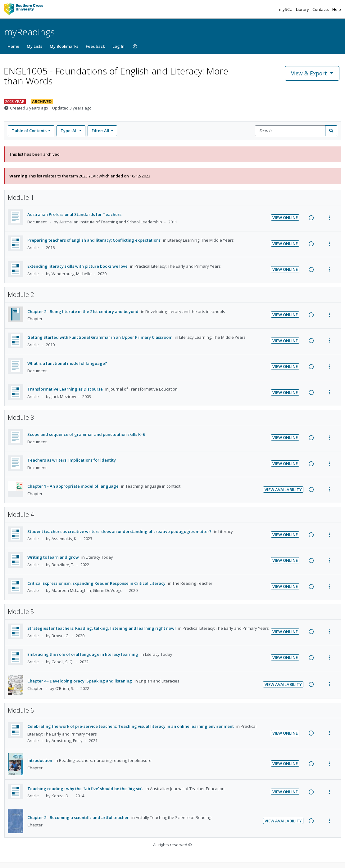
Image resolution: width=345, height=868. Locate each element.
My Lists (34, 46)
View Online (285, 217)
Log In (118, 46)
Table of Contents (30, 131)
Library (303, 9)
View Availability (283, 490)
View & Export (310, 73)
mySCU (286, 9)
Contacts (321, 9)
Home (13, 46)
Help (337, 9)
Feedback (95, 46)
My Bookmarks (64, 46)
